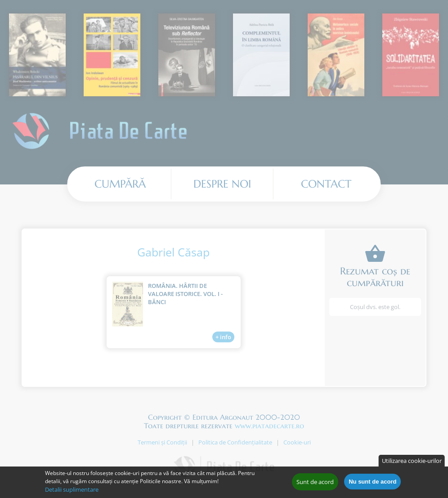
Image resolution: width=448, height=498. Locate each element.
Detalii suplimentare (72, 492)
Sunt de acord (315, 484)
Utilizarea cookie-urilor (412, 463)
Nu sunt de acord (372, 484)
